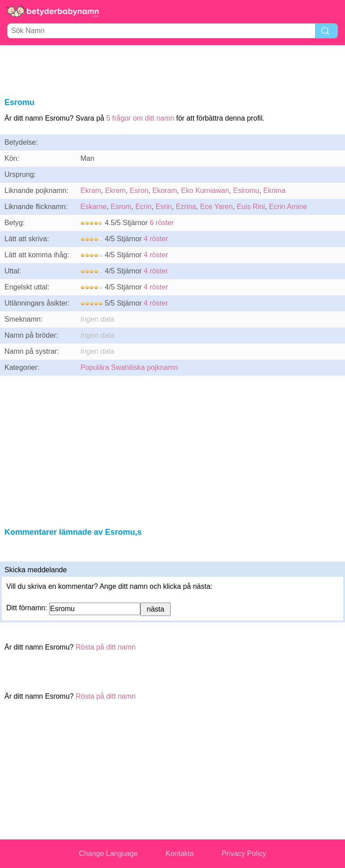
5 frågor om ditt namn (140, 118)
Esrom (121, 207)
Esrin (164, 207)
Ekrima (274, 191)
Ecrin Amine (288, 207)
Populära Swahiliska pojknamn (129, 367)
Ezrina (186, 207)
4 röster (156, 239)
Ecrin (143, 207)
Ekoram (165, 191)
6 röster (162, 223)
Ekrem (115, 191)
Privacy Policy (244, 853)
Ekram (91, 191)
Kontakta (179, 853)
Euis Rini (251, 207)
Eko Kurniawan (205, 191)
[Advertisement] (172, 70)
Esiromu (246, 191)
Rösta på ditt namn (105, 647)
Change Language (109, 853)
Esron (139, 191)
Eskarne (94, 207)
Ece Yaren (217, 207)
